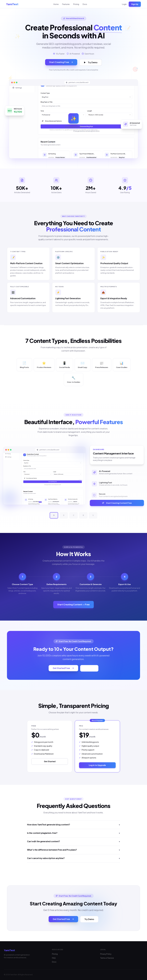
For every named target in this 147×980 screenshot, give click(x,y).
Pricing (76, 4)
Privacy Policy (106, 954)
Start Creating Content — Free (73, 604)
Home (56, 4)
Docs (85, 4)
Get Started (50, 761)
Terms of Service (107, 958)
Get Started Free (63, 668)
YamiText (12, 4)
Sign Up (135, 4)
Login (124, 4)
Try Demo (91, 62)
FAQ (54, 958)
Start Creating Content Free (118, 503)
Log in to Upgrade (97, 765)
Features (66, 4)
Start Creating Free (61, 62)
